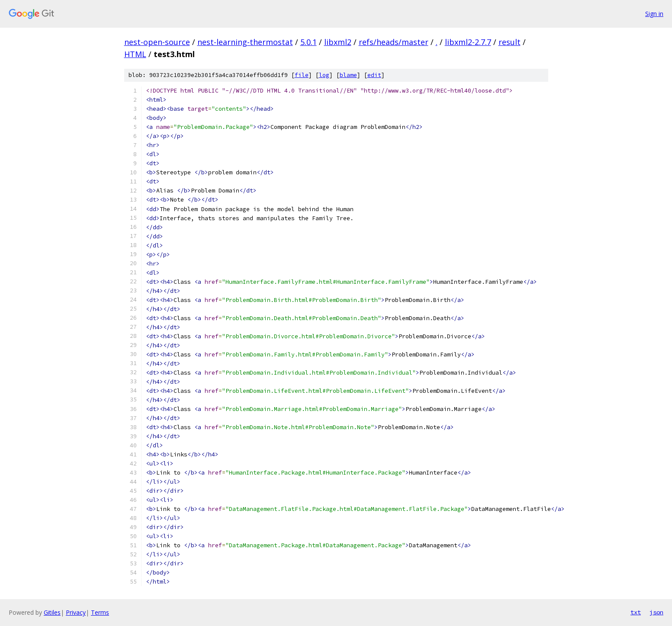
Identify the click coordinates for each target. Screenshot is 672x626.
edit (374, 75)
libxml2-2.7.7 (468, 42)
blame (348, 75)
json (656, 612)
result (510, 42)
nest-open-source (157, 42)
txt (636, 612)
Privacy (76, 612)
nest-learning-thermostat (245, 42)
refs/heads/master (394, 42)
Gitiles (52, 612)
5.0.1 (309, 42)
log (324, 75)
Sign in (654, 14)
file (302, 75)
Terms (100, 612)
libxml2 (338, 42)
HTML (135, 54)
